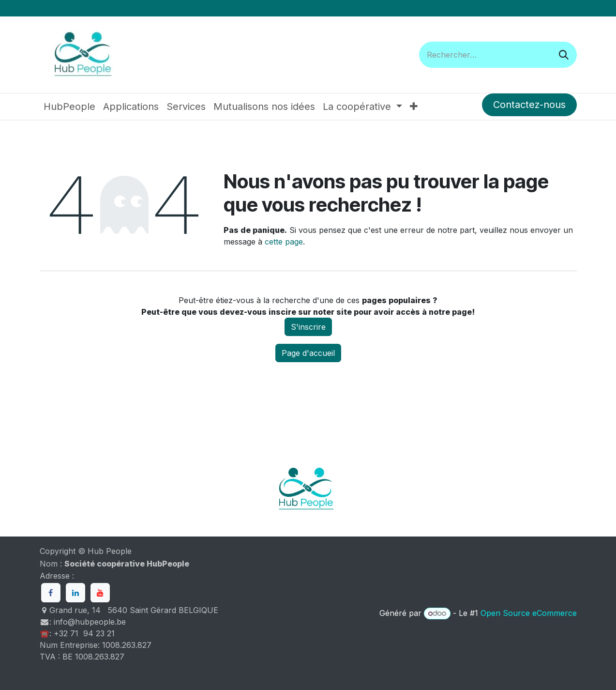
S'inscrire (308, 327)
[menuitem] (69, 107)
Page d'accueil (308, 353)
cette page (284, 242)
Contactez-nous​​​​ (529, 105)
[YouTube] (100, 593)
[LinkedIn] (75, 593)
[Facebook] (51, 593)
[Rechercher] (564, 55)
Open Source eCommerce (529, 613)
